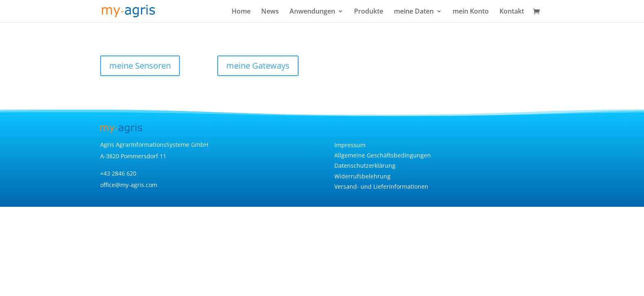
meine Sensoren (140, 66)
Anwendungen (312, 12)
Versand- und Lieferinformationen (381, 186)
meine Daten (414, 12)
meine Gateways (258, 66)
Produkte (369, 12)
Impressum (350, 145)
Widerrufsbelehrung (362, 176)
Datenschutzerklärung (365, 165)
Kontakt (512, 12)
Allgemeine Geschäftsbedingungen (383, 155)
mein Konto (471, 12)
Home (241, 12)
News (270, 12)
